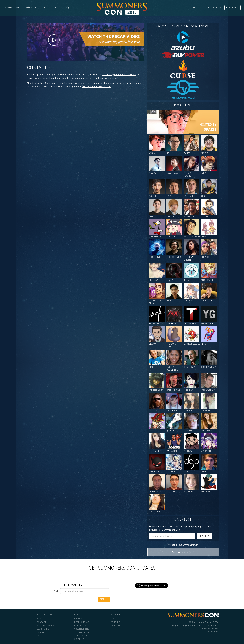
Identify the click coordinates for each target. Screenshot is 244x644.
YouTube (115, 622)
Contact (37, 67)
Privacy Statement (210, 629)
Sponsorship (81, 619)
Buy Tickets (232, 8)
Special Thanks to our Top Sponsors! (183, 26)
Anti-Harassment (46, 625)
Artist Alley (81, 636)
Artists (19, 8)
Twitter (115, 619)
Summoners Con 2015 (122, 9)
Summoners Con (183, 552)
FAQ (67, 8)
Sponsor (8, 8)
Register (217, 8)
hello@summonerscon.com (97, 86)
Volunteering (82, 629)
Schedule (194, 8)
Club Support (44, 629)
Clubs (47, 8)
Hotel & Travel (82, 622)
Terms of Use (213, 632)
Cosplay (58, 8)
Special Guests (33, 8)
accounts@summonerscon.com (119, 74)
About (40, 619)
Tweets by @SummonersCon (183, 545)
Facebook (116, 625)
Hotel (183, 8)
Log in (206, 8)
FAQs (39, 636)
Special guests (183, 105)
